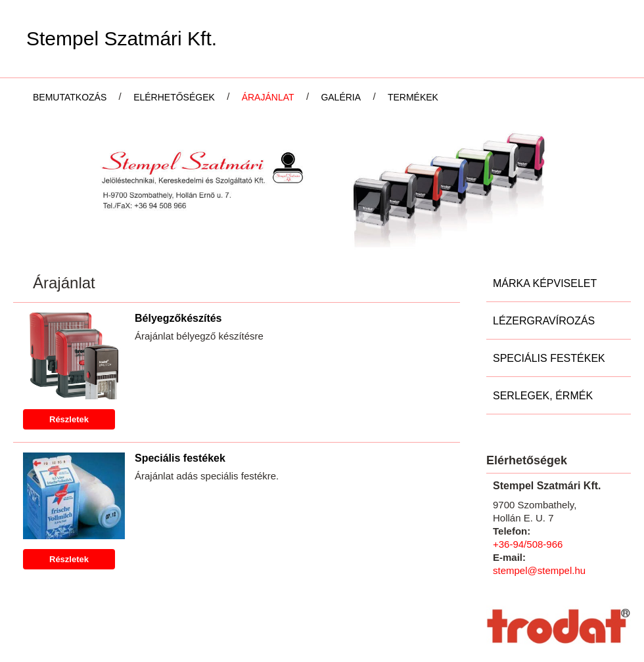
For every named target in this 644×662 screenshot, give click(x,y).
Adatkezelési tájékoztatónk (184, 648)
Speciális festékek (180, 374)
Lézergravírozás (544, 237)
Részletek (69, 335)
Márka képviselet (545, 199)
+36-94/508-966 (528, 460)
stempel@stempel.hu (539, 486)
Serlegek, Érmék (543, 312)
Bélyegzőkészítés (178, 234)
